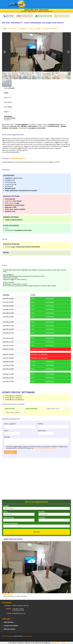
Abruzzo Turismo (10, 629)
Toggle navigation (6, 5)
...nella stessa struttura (12, 539)
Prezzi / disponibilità (51, 28)
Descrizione (13, 28)
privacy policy (28, 636)
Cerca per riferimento (11, 524)
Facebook (2, 640)
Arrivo (5, 512)
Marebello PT (7, 594)
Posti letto (42, 518)
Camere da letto (9, 518)
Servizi (31, 28)
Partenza (42, 512)
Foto (5, 28)
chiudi (64, 643)
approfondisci (55, 643)
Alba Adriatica (9, 622)
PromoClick (6, 636)
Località (6, 506)
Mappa (39, 28)
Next (68, 52)
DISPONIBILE (50, 299)
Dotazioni (23, 28)
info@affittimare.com (19, 613)
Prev (5, 52)
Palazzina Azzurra (18, 158)
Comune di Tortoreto (11, 626)
